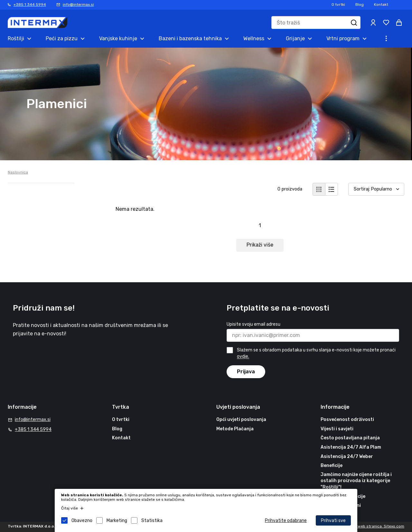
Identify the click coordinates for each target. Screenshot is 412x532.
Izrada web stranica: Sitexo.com (375, 526)
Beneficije (332, 466)
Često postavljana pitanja (350, 438)
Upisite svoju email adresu (253, 324)
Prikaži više (260, 245)
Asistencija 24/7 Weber (347, 457)
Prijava (246, 372)
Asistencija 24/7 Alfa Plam (351, 447)
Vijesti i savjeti (337, 429)
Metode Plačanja (235, 429)
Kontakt (381, 5)
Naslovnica (18, 172)
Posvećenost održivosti (347, 420)
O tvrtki (338, 5)
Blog (360, 5)
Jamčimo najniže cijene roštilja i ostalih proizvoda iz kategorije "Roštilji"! (356, 481)
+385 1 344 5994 (30, 5)
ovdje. (243, 357)
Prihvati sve (333, 521)
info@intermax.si (78, 5)
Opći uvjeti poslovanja (241, 420)
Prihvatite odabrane (286, 521)
